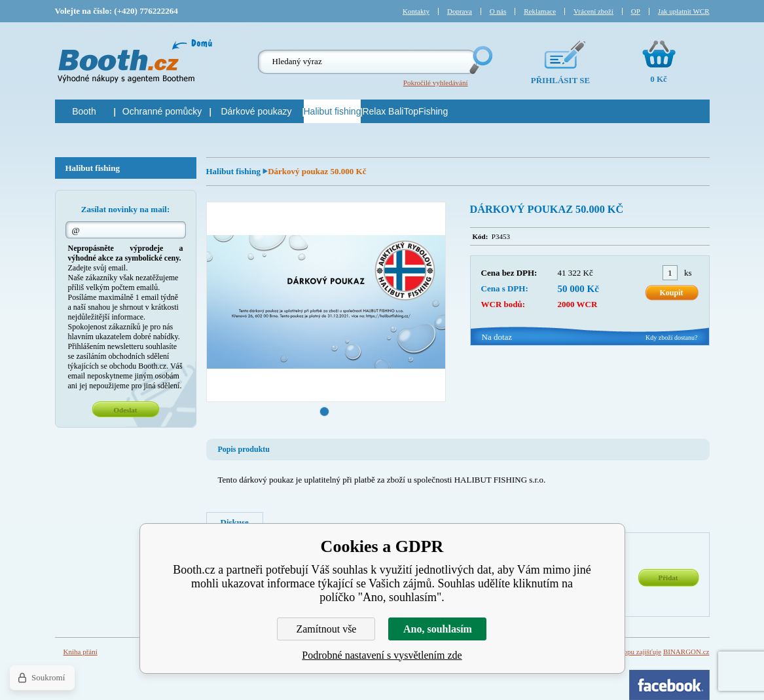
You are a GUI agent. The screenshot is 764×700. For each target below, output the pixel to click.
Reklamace (540, 11)
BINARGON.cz (686, 652)
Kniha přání (81, 652)
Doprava (460, 11)
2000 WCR (578, 304)
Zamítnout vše (326, 629)
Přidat (668, 578)
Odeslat (125, 410)
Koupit (671, 293)
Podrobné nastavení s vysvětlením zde (382, 655)
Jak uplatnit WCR (684, 11)
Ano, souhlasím (438, 629)
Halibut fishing (235, 171)
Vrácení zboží (593, 11)
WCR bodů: (503, 304)
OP (636, 11)
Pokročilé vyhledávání (436, 83)
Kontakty (416, 11)
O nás (498, 11)
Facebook (669, 685)
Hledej (480, 60)
